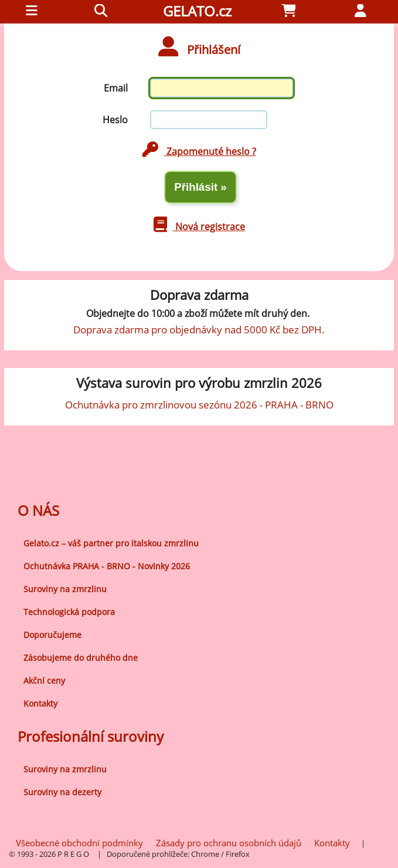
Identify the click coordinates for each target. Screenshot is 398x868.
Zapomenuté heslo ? (199, 151)
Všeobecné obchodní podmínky (79, 843)
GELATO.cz (197, 11)
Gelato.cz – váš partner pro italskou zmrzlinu (111, 543)
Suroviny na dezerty (62, 792)
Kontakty (40, 703)
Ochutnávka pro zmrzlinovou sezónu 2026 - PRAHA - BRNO (199, 404)
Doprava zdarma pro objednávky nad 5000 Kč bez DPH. (199, 329)
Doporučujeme (52, 635)
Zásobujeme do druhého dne (81, 658)
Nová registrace (199, 227)
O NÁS (38, 510)
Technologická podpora (69, 612)
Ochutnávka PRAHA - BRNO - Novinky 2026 (107, 566)
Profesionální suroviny (91, 736)
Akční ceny (44, 680)
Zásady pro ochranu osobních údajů (229, 843)
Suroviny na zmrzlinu (65, 589)
